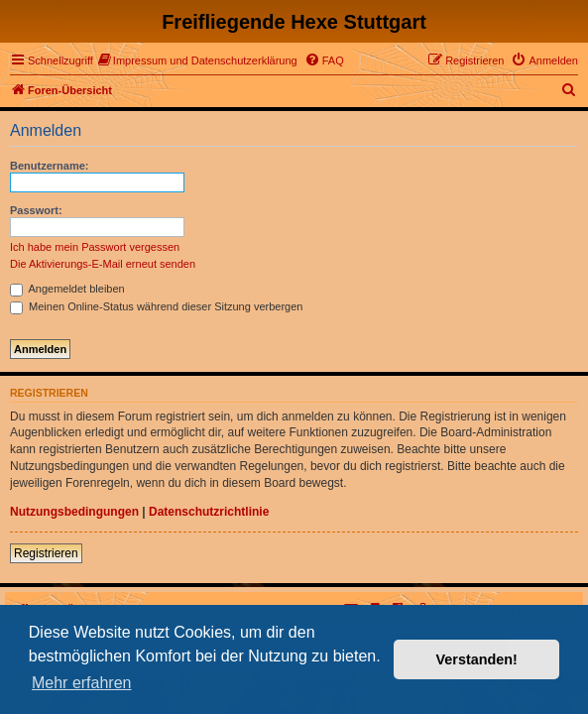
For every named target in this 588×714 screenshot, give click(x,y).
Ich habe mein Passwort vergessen (95, 247)
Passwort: (36, 210)
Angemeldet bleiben (67, 289)
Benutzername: (49, 166)
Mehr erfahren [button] (82, 683)
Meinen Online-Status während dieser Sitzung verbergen (156, 306)
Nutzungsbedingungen (74, 512)
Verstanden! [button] (477, 659)
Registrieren (46, 553)
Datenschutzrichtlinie (209, 512)
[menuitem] (198, 60)
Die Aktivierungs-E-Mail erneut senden (103, 264)
